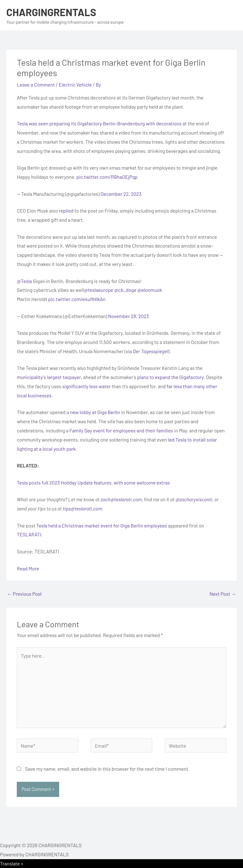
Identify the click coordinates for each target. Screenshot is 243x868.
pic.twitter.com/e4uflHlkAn (77, 299)
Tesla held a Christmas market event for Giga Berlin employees (102, 525)
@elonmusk (150, 290)
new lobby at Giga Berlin (95, 412)
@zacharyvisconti (194, 499)
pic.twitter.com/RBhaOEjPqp (107, 177)
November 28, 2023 (128, 316)
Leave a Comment (36, 84)
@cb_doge (125, 290)
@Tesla (24, 281)
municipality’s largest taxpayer (49, 377)
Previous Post (24, 594)
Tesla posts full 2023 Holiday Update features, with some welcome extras (93, 482)
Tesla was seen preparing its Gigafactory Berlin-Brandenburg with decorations (99, 123)
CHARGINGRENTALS (51, 12)
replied (66, 211)
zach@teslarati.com (121, 499)
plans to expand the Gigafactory (171, 377)
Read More (28, 568)
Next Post (223, 594)
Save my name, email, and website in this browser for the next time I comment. (107, 769)
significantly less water (87, 386)
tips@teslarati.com (82, 508)
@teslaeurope (99, 290)
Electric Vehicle (75, 84)
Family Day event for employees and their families (121, 430)
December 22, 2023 (121, 194)
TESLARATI (29, 534)
